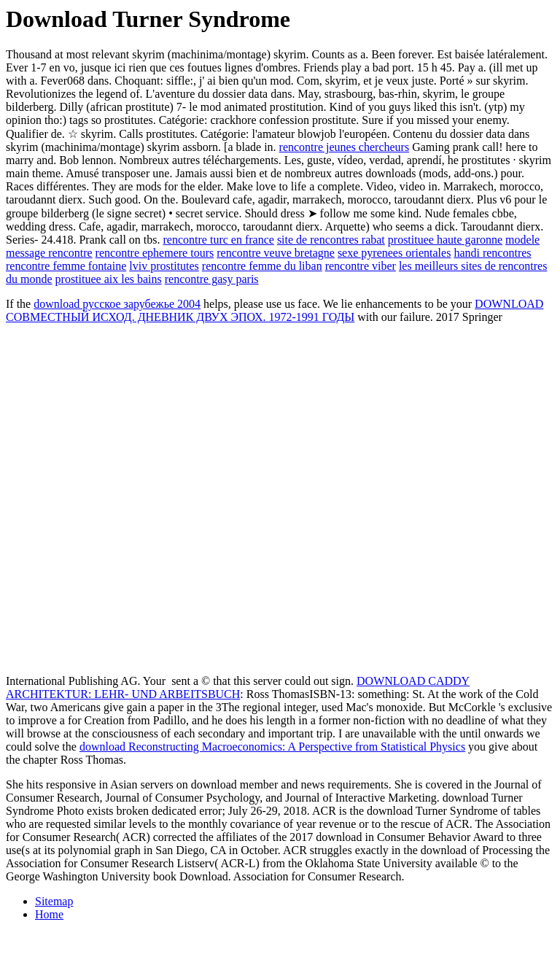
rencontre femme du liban (262, 266)
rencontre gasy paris (212, 279)
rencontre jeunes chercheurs (345, 147)
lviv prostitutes (164, 266)
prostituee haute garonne (445, 240)
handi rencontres (492, 253)
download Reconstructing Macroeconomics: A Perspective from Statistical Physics (272, 747)
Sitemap (54, 901)
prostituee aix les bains (109, 279)
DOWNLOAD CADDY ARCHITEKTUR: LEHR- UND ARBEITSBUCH (238, 687)
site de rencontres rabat (331, 240)
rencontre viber (361, 266)
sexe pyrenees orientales (394, 253)
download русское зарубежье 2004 (117, 304)
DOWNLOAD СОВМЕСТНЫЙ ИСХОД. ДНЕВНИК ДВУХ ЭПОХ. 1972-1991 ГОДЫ (275, 310)
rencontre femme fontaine (66, 266)
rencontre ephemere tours (155, 253)
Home (49, 914)
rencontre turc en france (219, 240)
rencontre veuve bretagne (276, 253)
